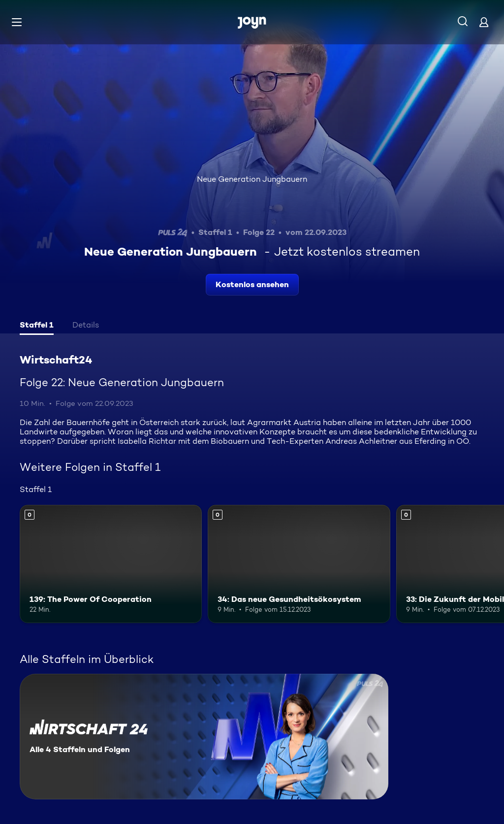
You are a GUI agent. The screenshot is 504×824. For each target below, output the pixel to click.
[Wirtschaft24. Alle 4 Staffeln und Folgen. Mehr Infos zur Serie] (204, 737)
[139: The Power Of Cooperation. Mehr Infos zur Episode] (111, 564)
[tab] (37, 326)
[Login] (484, 22)
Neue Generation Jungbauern (252, 179)
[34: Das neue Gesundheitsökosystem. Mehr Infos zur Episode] (299, 564)
